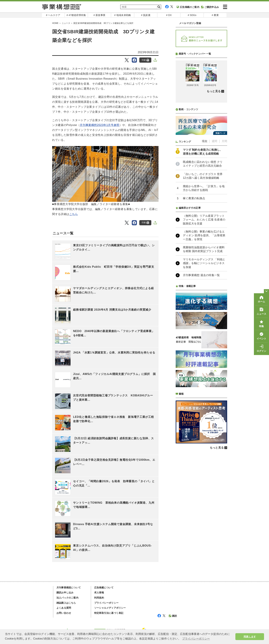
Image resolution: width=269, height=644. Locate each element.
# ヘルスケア (53, 15)
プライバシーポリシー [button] (196, 639)
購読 (173, 616)
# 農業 (215, 15)
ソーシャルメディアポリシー (110, 608)
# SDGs (192, 15)
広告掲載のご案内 (188, 7)
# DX (169, 15)
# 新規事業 (99, 15)
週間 (214, 232)
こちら (74, 214)
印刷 (145, 60)
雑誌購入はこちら (66, 603)
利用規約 (99, 598)
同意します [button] (250, 637)
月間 (224, 232)
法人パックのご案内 (67, 598)
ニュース (66, 23)
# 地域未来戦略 (123, 15)
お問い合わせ (64, 613)
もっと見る (214, 182)
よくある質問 (64, 608)
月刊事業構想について (69, 588)
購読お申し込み (65, 593)
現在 (205, 232)
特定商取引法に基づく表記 (109, 613)
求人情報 (99, 593)
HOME (55, 23)
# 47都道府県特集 (76, 15)
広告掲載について (104, 588)
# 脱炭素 (146, 15)
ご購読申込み (210, 7)
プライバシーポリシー (106, 603)
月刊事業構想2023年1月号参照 (100, 125)
